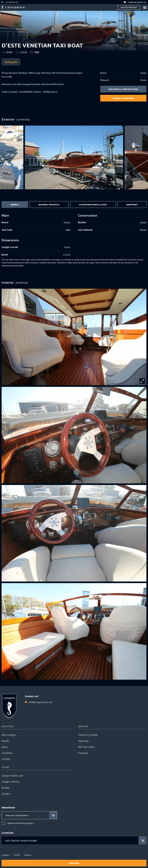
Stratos (6, 787)
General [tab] (15, 205)
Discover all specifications (123, 89)
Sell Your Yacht (86, 747)
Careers (6, 793)
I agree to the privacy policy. (20, 823)
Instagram (6, 855)
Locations (7, 753)
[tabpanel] (74, 235)
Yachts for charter (88, 735)
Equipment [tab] (132, 205)
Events (5, 741)
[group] (74, 157)
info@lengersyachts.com (41, 702)
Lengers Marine (10, 781)
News (5, 747)
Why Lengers (9, 735)
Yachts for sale (129, 7)
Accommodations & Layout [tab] (93, 205)
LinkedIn (17, 855)
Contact (6, 759)
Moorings (83, 741)
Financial (83, 753)
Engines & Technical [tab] (49, 205)
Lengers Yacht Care (12, 775)
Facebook (28, 855)
